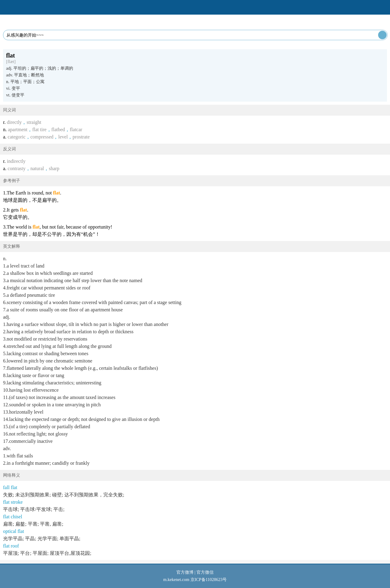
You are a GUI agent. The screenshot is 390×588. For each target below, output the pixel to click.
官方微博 (185, 572)
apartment (18, 129)
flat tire (39, 129)
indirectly (16, 161)
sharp (54, 168)
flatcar (76, 129)
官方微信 (205, 572)
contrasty (17, 168)
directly (14, 122)
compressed (42, 137)
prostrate (81, 137)
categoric (17, 137)
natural (37, 168)
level (63, 137)
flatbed (58, 129)
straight (34, 122)
